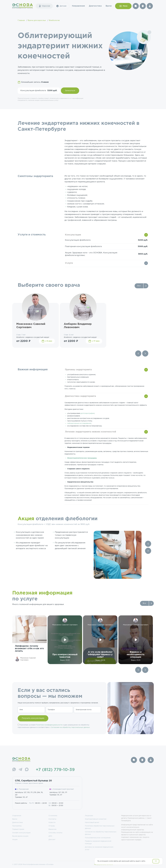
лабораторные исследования (79, 423)
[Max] (27, 770)
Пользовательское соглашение (98, 838)
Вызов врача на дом (20, 836)
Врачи (109, 6)
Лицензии (89, 816)
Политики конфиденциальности (49, 725)
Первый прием (18, 829)
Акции (15, 840)
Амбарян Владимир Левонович (78, 326)
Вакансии (52, 829)
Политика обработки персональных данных (100, 827)
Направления (78, 6)
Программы (17, 826)
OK (156, 861)
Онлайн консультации (21, 833)
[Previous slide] (138, 353)
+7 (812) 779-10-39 (55, 770)
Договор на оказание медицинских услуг (99, 848)
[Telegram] (20, 770)
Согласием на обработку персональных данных (70, 727)
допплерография (87, 413)
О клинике (53, 816)
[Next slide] (145, 353)
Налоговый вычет (92, 823)
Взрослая (44, 6)
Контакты (52, 819)
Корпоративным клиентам (96, 819)
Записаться (70, 91)
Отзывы (52, 826)
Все (139, 286)
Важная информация (33, 370)
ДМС (50, 836)
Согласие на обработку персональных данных (101, 833)
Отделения (17, 816)
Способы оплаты (55, 833)
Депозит (52, 840)
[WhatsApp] (14, 770)
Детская (61, 6)
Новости (52, 823)
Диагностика (95, 6)
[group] (29, 640)
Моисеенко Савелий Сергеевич (31, 326)
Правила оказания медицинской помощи (98, 842)
